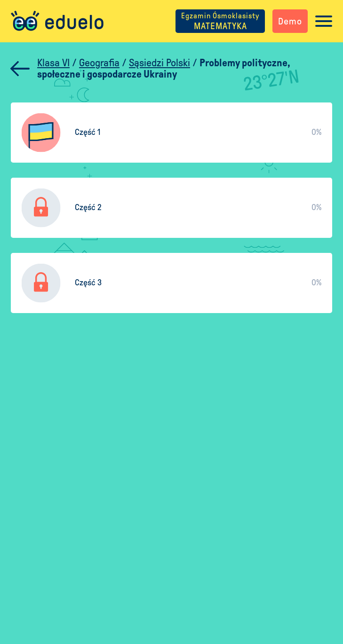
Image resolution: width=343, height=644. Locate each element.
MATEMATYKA (220, 21)
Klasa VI (53, 63)
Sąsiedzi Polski (160, 63)
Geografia (99, 63)
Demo (290, 21)
